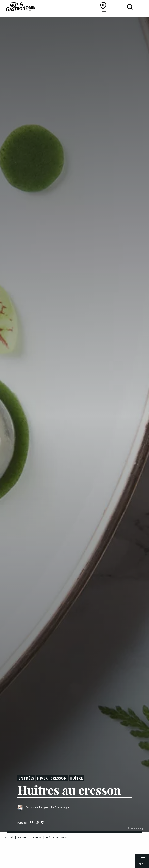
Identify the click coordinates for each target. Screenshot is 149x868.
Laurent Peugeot (39, 807)
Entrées (26, 778)
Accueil (9, 838)
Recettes (23, 838)
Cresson (59, 778)
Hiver (42, 778)
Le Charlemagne (60, 807)
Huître (76, 778)
